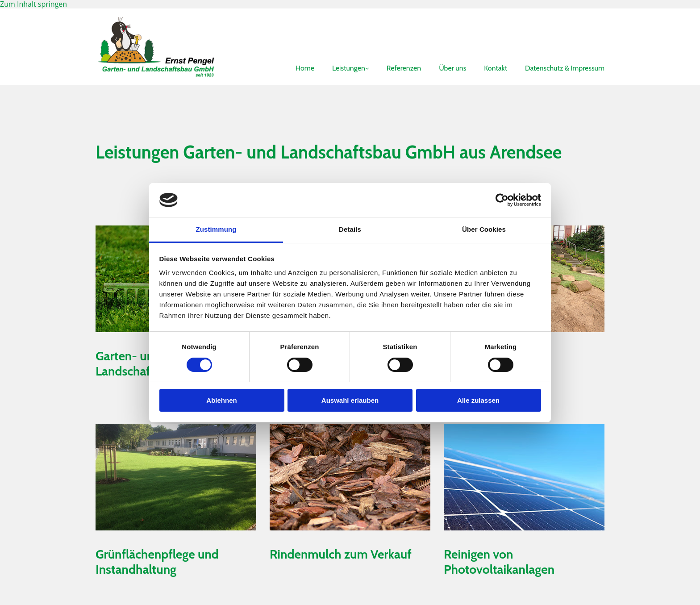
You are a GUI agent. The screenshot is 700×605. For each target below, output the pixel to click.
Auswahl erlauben (350, 400)
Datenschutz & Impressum (565, 68)
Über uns (452, 68)
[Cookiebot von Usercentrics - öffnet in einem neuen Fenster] (502, 200)
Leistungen (349, 68)
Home (305, 68)
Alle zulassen (478, 400)
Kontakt (496, 68)
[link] (342, 49)
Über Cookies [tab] (484, 229)
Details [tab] (350, 229)
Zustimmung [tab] (216, 229)
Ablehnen (221, 400)
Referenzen (404, 68)
